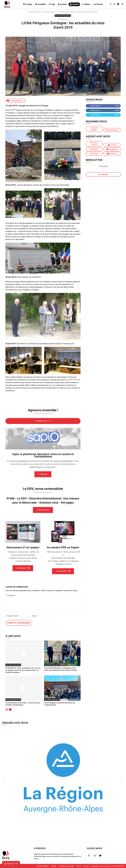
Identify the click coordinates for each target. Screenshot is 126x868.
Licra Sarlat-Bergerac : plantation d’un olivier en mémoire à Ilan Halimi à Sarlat (61, 669)
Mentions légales (43, 866)
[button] (123, 4)
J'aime (117, 106)
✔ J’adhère (86, 4)
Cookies (54, 866)
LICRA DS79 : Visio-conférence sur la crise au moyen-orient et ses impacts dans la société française (23, 670)
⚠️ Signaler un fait (11, 863)
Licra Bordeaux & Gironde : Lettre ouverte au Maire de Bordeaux (23, 704)
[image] (43, 439)
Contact (86, 866)
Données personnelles (66, 866)
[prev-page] (7, 710)
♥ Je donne (98, 4)
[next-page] (10, 710)
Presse (79, 866)
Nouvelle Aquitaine (50, 12)
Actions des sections (35, 12)
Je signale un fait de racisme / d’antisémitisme (107, 866)
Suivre (117, 110)
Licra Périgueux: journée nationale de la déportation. (59, 704)
